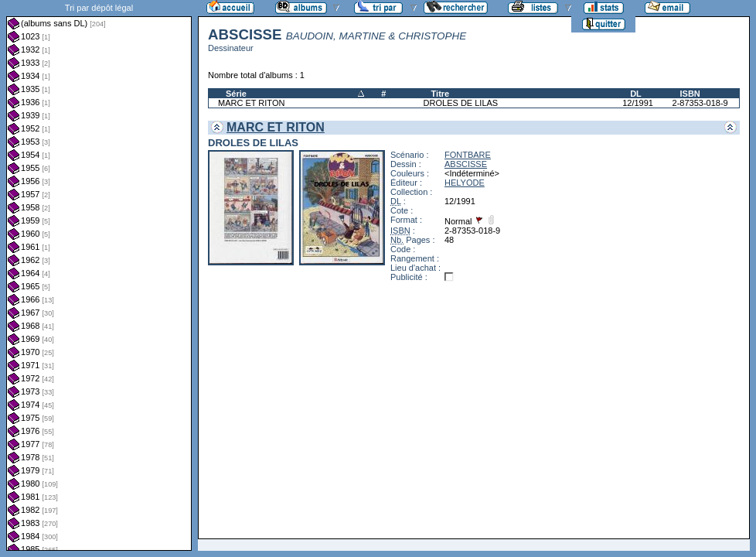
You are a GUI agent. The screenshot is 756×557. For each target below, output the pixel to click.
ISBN (690, 94)
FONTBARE (468, 155)
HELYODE (465, 183)
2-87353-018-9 (700, 103)
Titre (441, 94)
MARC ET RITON (251, 103)
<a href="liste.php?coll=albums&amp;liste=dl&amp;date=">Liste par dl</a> (99, 275)
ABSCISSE (466, 164)
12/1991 (638, 103)
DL (636, 94)
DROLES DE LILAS (461, 103)
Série (236, 94)
